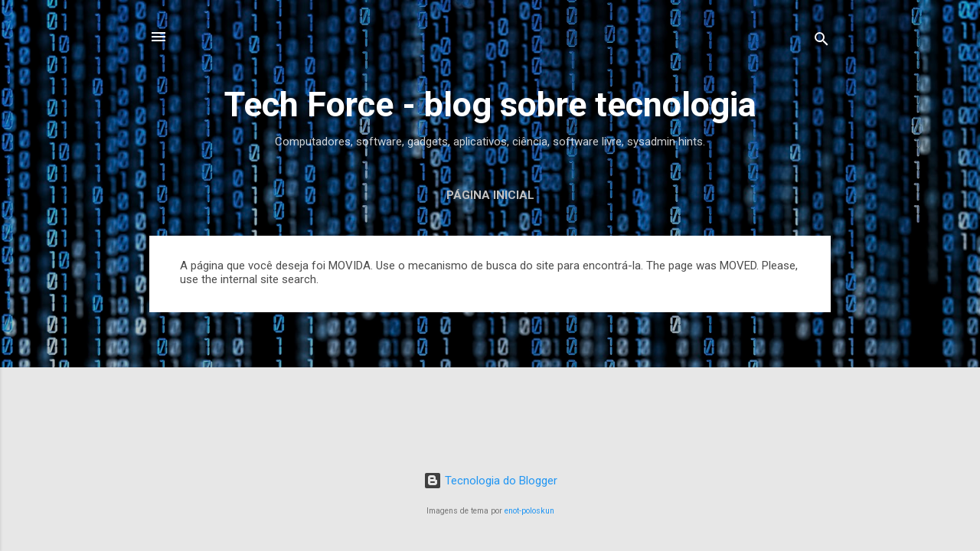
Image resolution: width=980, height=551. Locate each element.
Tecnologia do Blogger (490, 481)
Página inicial (490, 195)
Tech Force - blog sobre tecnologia (490, 104)
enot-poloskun (529, 511)
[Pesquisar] (822, 42)
